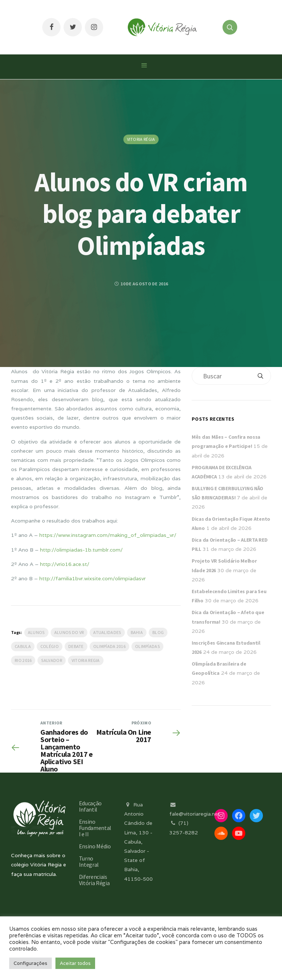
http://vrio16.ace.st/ (65, 564)
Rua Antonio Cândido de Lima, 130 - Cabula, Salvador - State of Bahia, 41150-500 (138, 842)
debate (76, 646)
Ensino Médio (95, 846)
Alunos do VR (69, 632)
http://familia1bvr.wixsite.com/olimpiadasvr (93, 578)
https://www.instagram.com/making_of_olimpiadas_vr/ (108, 535)
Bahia (137, 632)
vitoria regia (86, 660)
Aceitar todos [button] (75, 963)
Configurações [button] (30, 963)
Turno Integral (89, 861)
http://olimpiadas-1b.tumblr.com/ (81, 550)
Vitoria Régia (141, 139)
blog (158, 632)
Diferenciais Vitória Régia (94, 880)
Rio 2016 (23, 660)
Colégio (50, 646)
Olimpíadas (147, 646)
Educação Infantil (90, 806)
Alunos (36, 632)
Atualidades (107, 632)
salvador (51, 660)
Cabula (23, 646)
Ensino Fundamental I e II (95, 828)
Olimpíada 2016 (109, 646)
